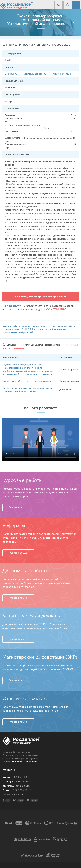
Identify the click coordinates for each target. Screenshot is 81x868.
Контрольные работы (35, 74)
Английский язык (62, 74)
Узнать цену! (57, 310)
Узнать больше (18, 508)
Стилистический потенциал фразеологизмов (27, 381)
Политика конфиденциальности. (20, 762)
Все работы (11, 74)
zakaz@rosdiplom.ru (13, 794)
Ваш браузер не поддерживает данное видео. (40, 440)
